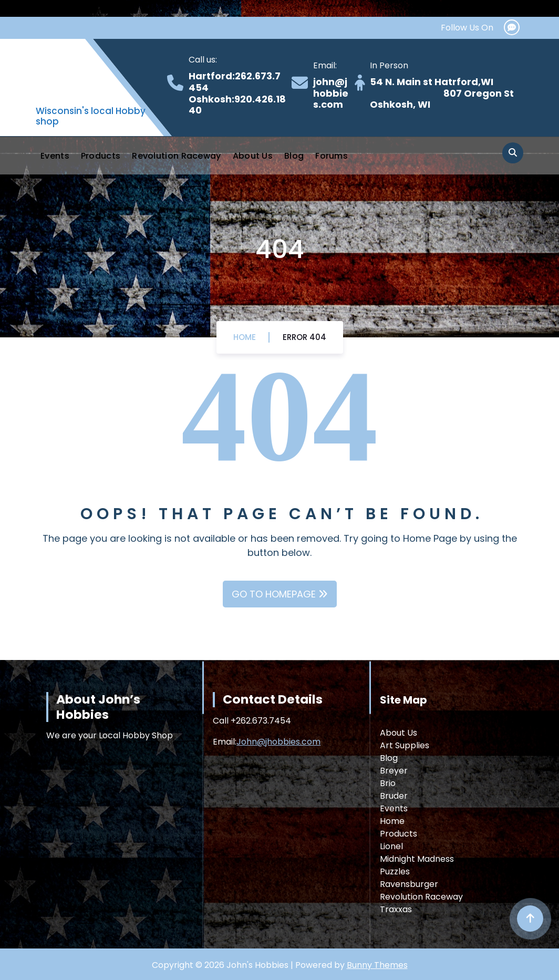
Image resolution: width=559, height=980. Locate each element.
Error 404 (304, 337)
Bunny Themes (377, 965)
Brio (388, 783)
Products (101, 156)
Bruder (394, 796)
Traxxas (396, 909)
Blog (294, 156)
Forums (332, 156)
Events (55, 156)
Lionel (391, 846)
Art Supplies (405, 745)
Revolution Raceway (176, 156)
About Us (253, 156)
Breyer (394, 771)
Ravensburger (409, 884)
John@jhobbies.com (278, 742)
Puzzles (395, 871)
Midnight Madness (417, 859)
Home (245, 337)
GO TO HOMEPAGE (280, 594)
